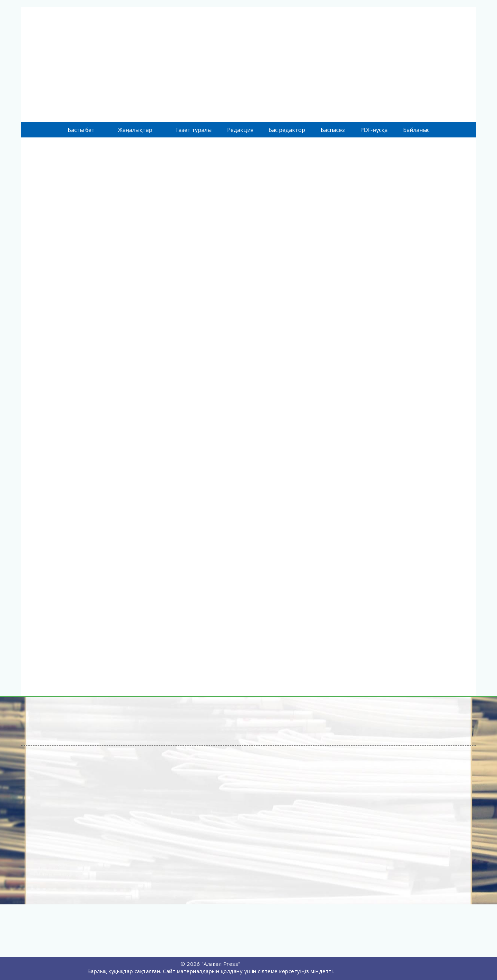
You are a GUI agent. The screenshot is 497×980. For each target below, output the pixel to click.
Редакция (240, 130)
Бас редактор (287, 130)
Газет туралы (193, 130)
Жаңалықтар (135, 130)
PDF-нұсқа (374, 130)
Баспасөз (333, 130)
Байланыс (416, 130)
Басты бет (81, 130)
